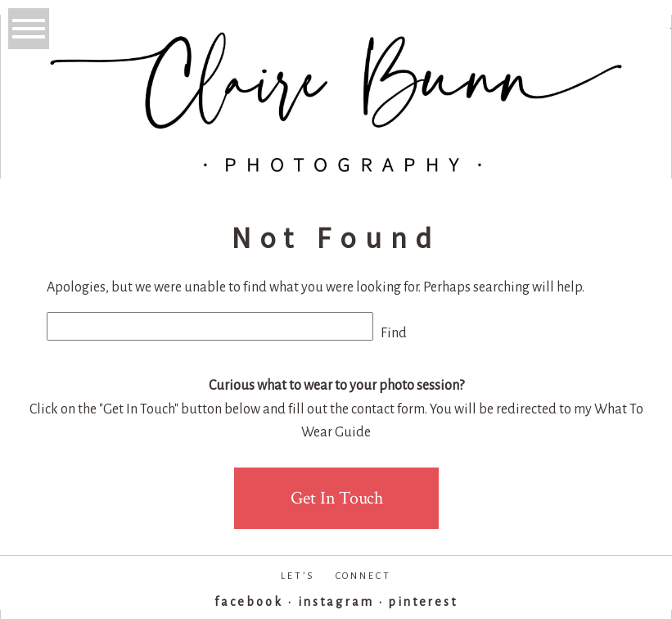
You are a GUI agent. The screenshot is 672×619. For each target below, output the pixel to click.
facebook (249, 602)
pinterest (423, 602)
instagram (336, 602)
